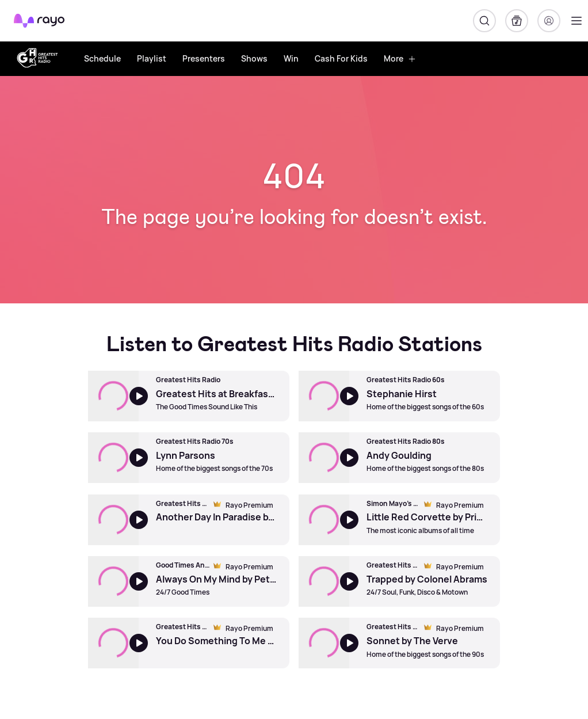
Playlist (152, 58)
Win (291, 58)
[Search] (484, 21)
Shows (254, 58)
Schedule (102, 58)
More (400, 58)
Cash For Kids (341, 58)
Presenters (204, 58)
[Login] (549, 21)
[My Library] (517, 21)
